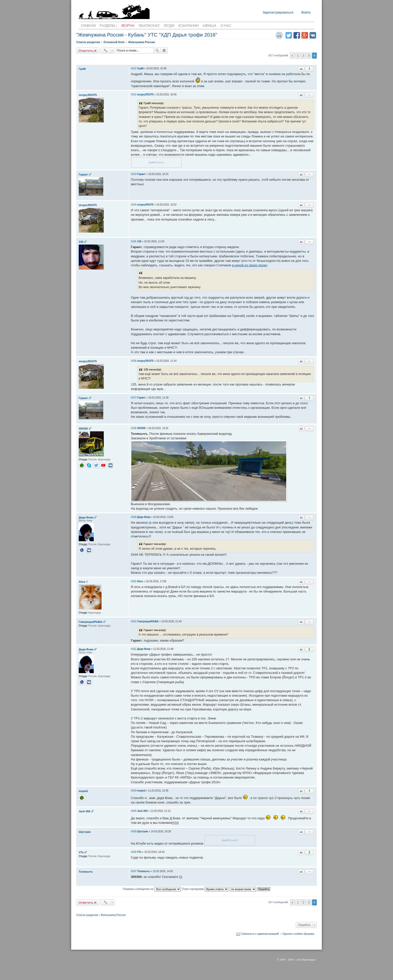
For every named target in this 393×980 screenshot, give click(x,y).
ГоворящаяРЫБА (90, 622)
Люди (169, 26)
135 (81, 242)
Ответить (86, 51)
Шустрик (85, 832)
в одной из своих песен (250, 265)
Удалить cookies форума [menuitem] (298, 934)
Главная (88, 26)
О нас (226, 26)
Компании (189, 26)
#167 (134, 871)
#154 (134, 205)
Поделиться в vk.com (313, 35)
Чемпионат (149, 26)
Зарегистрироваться (278, 12)
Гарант (83, 174)
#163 (134, 791)
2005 (282, 959)
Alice (82, 582)
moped (83, 791)
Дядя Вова (86, 517)
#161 (134, 621)
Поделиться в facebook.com (297, 35)
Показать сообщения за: (152, 889)
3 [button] (309, 55)
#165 (134, 831)
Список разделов (87, 915)
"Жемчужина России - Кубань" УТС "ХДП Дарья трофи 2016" (147, 35)
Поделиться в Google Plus (305, 35)
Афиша (210, 26)
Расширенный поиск (164, 51)
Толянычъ (86, 872)
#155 (134, 241)
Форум (128, 26)
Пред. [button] (292, 56)
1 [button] (298, 55)
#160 (134, 581)
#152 (134, 94)
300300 (83, 429)
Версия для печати (279, 35)
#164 (134, 811)
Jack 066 (84, 811)
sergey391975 (88, 95)
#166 (134, 852)
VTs (81, 852)
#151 (134, 68)
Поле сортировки (205, 889)
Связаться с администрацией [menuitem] (260, 934)
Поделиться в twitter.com (289, 35)
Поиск (157, 51)
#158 (134, 428)
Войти (306, 12)
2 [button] (303, 55)
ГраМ (82, 69)
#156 (134, 361)
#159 (134, 517)
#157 (134, 398)
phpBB (152, 162)
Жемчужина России (113, 915)
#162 (134, 649)
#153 (134, 174)
